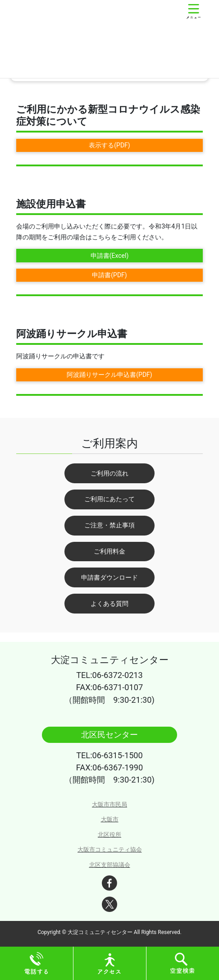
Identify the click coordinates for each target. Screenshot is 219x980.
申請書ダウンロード (109, 577)
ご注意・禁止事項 (109, 525)
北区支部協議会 (110, 865)
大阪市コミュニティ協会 (110, 849)
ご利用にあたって (109, 499)
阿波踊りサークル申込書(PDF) (109, 375)
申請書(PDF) (109, 275)
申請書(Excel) (110, 256)
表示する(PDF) (109, 145)
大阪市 (110, 819)
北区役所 (109, 835)
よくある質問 (109, 604)
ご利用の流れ (109, 473)
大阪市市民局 (109, 804)
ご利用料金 (109, 551)
